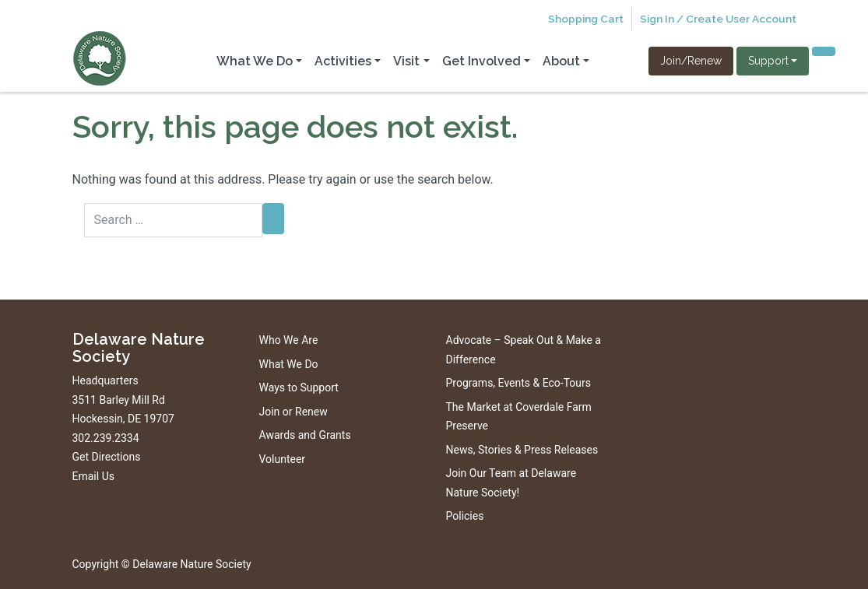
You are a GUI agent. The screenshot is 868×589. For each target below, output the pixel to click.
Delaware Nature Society (192, 564)
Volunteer (283, 459)
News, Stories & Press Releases (522, 450)
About (561, 61)
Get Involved (481, 61)
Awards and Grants (305, 435)
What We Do (255, 61)
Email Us (93, 476)
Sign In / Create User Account (718, 19)
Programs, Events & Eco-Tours (519, 383)
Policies (465, 516)
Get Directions (107, 457)
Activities (343, 61)
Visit (406, 61)
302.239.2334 (106, 438)
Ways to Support (299, 387)
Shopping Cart (586, 19)
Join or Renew (293, 412)
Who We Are (289, 340)
